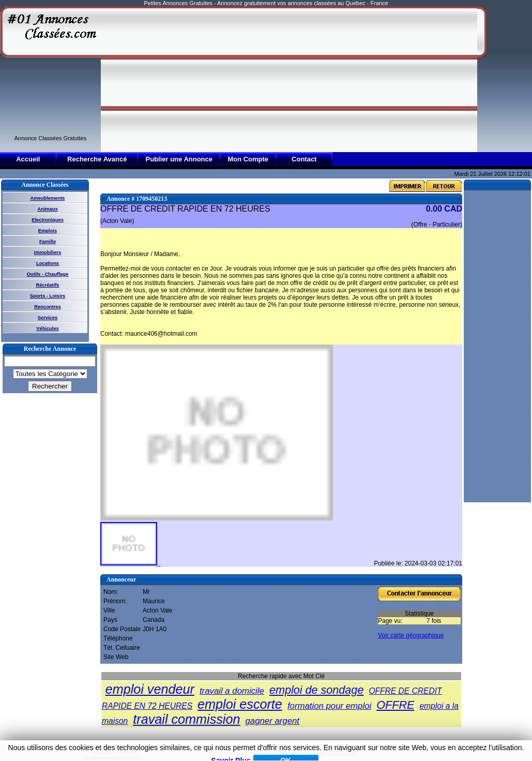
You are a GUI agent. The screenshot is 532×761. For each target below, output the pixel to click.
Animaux (47, 209)
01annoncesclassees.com (113, 758)
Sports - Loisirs (48, 296)
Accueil (28, 159)
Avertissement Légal (289, 752)
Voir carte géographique (411, 635)
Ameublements (48, 198)
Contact (304, 159)
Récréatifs (47, 285)
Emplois (48, 231)
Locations (48, 263)
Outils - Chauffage (48, 274)
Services (48, 318)
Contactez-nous (338, 752)
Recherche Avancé (97, 159)
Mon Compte (248, 159)
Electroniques (48, 220)
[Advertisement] (249, 79)
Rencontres (47, 307)
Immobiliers (48, 252)
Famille (48, 242)
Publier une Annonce (179, 159)
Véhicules (48, 329)
